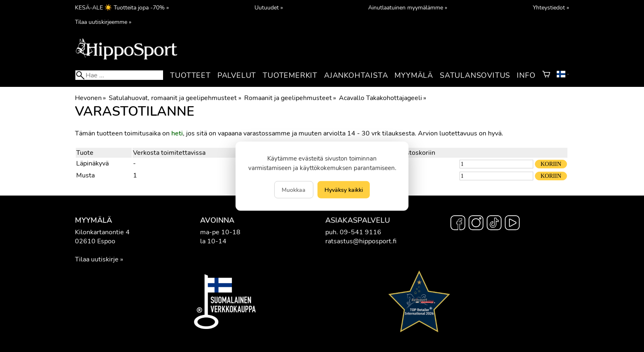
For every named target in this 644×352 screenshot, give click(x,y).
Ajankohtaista (356, 75)
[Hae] (119, 75)
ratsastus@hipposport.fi (361, 241)
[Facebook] (458, 224)
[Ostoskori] (546, 75)
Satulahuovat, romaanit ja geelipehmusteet (175, 98)
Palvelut (237, 75)
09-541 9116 (360, 232)
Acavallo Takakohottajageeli (383, 98)
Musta (85, 175)
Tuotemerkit (290, 75)
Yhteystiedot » (551, 7)
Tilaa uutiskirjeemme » (103, 22)
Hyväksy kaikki (344, 190)
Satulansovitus (475, 75)
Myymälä (414, 75)
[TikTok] (494, 224)
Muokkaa (294, 190)
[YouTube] (512, 224)
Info (526, 75)
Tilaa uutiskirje (97, 259)
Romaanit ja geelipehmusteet (290, 98)
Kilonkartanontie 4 (102, 232)
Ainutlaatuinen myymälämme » (408, 7)
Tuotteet (190, 75)
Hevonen (90, 98)
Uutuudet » (269, 7)
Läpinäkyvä (92, 163)
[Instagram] (476, 224)
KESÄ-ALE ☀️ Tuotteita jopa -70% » (122, 7)
